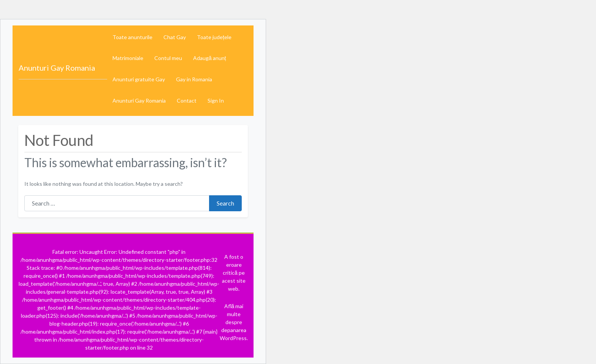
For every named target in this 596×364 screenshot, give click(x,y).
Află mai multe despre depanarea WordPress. (234, 322)
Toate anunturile (132, 37)
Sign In (216, 100)
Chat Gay (175, 37)
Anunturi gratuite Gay (139, 79)
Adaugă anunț (210, 58)
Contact (187, 100)
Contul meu (168, 58)
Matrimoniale (128, 58)
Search (225, 203)
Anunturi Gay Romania (57, 68)
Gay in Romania (194, 79)
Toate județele (214, 37)
